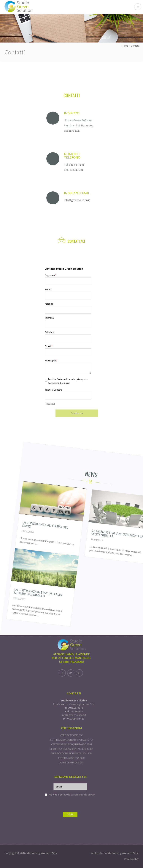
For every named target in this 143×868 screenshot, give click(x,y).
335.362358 (77, 170)
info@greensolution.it (77, 200)
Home (125, 46)
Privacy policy (131, 861)
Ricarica (50, 404)
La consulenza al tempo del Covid (77, 545)
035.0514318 (77, 165)
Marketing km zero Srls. (42, 855)
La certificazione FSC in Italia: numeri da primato (49, 606)
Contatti (135, 46)
